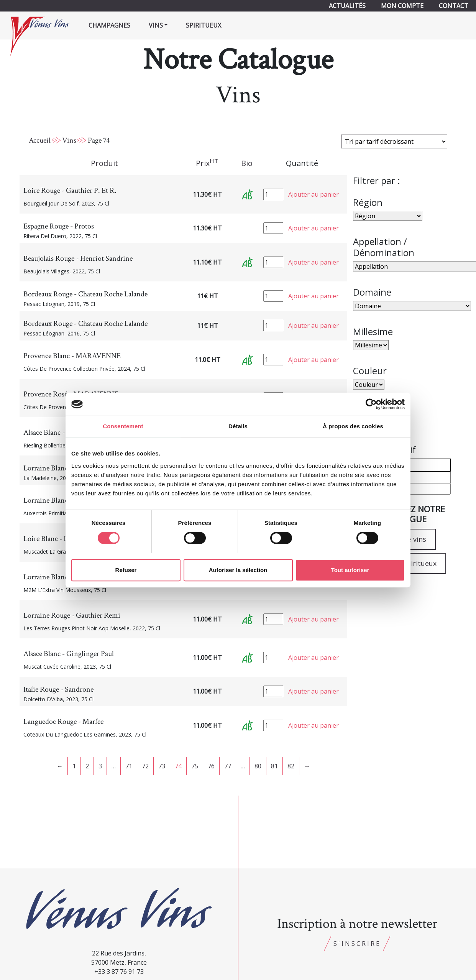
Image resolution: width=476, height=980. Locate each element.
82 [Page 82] (291, 766)
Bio (247, 163)
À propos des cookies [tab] (353, 426)
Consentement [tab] (123, 426)
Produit (104, 163)
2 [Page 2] (87, 766)
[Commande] (394, 141)
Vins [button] (156, 25)
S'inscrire (357, 944)
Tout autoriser (350, 570)
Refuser (126, 570)
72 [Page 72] (145, 766)
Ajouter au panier (314, 194)
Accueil (40, 140)
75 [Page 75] (195, 766)
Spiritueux (204, 25)
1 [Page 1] (74, 766)
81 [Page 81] (274, 766)
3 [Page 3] (100, 766)
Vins (69, 140)
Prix (207, 163)
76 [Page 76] (211, 766)
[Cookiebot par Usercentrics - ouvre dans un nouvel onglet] (371, 404)
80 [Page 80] (258, 766)
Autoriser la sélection (238, 570)
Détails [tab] (238, 426)
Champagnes (109, 25)
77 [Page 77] (228, 766)
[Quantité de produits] (273, 194)
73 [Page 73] (162, 766)
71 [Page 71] (129, 766)
